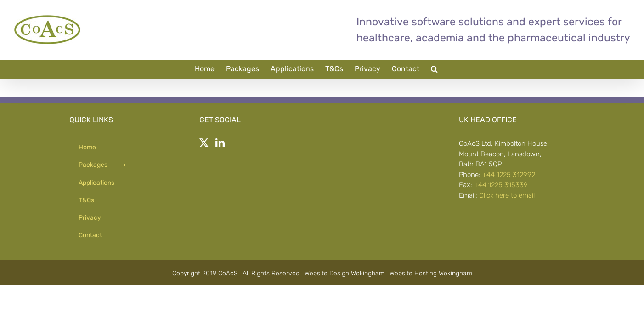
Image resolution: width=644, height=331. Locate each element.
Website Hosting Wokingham (431, 273)
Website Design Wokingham (345, 273)
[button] (468, 69)
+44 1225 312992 (509, 175)
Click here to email (507, 195)
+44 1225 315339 (501, 185)
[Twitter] (204, 143)
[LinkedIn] (220, 143)
